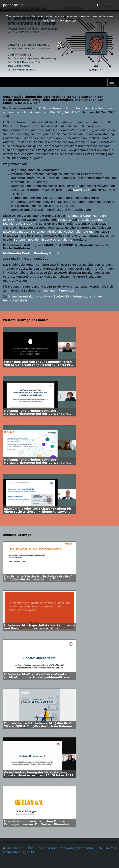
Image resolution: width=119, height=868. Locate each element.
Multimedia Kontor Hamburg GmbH (31, 253)
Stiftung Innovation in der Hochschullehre (43, 240)
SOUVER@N (81, 190)
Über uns (35, 848)
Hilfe (100, 848)
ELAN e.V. (64, 220)
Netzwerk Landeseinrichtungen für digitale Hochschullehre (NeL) (48, 232)
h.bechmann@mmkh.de (58, 291)
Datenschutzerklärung (60, 848)
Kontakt (111, 848)
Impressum (86, 848)
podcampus (13, 5)
